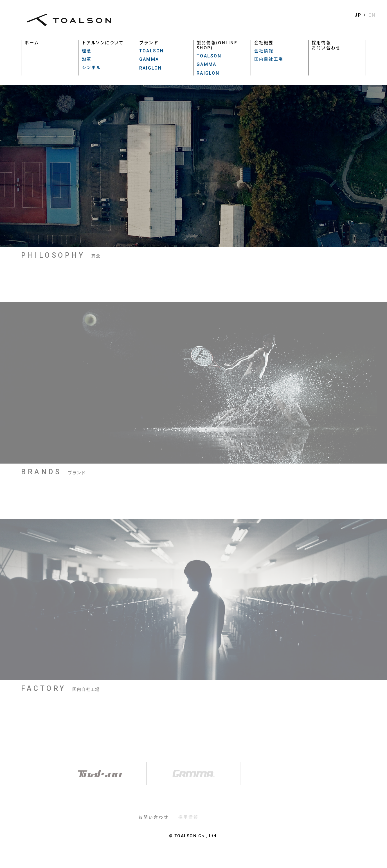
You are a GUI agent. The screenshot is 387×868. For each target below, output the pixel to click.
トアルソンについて (103, 43)
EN (372, 15)
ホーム (32, 43)
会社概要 (264, 43)
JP (358, 15)
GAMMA (149, 59)
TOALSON (152, 51)
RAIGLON (151, 68)
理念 (87, 51)
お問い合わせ (326, 48)
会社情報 (264, 51)
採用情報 (321, 43)
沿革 (87, 59)
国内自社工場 (269, 59)
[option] (193, 166)
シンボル (92, 67)
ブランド (149, 43)
